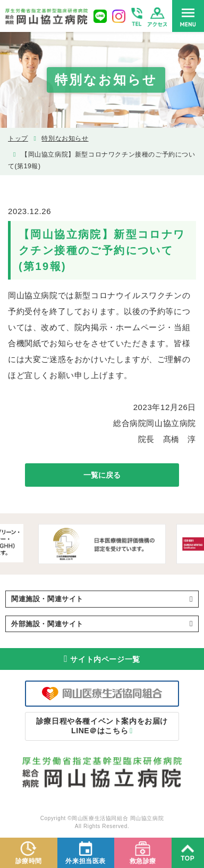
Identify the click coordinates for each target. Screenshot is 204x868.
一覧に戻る (102, 475)
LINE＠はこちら (102, 726)
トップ (18, 138)
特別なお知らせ (65, 138)
